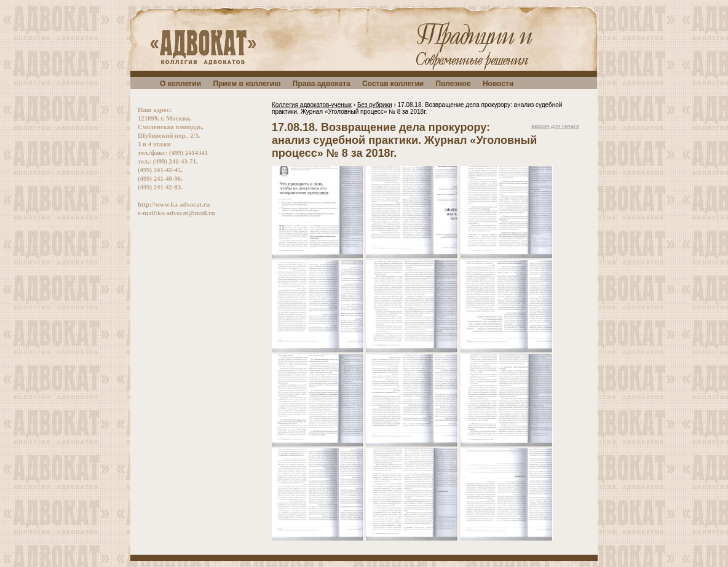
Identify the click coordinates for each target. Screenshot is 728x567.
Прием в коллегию (247, 84)
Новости (498, 84)
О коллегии (180, 84)
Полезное (453, 84)
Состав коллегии (393, 84)
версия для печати (555, 126)
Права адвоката (322, 84)
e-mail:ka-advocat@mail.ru (176, 213)
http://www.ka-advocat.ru (174, 204)
